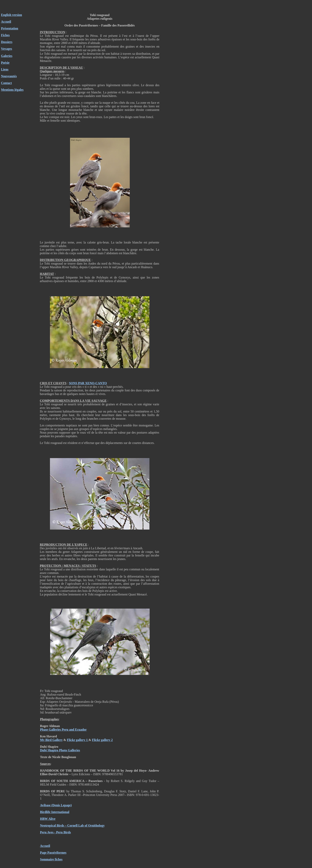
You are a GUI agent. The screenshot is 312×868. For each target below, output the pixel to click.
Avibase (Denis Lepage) (56, 805)
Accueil (6, 22)
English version (11, 15)
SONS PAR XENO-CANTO (88, 383)
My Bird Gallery (51, 740)
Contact (6, 83)
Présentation (10, 28)
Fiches (5, 35)
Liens (5, 69)
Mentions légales (12, 90)
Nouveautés (9, 76)
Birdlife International (55, 812)
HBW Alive (48, 819)
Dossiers (7, 42)
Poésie (5, 63)
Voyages (6, 49)
